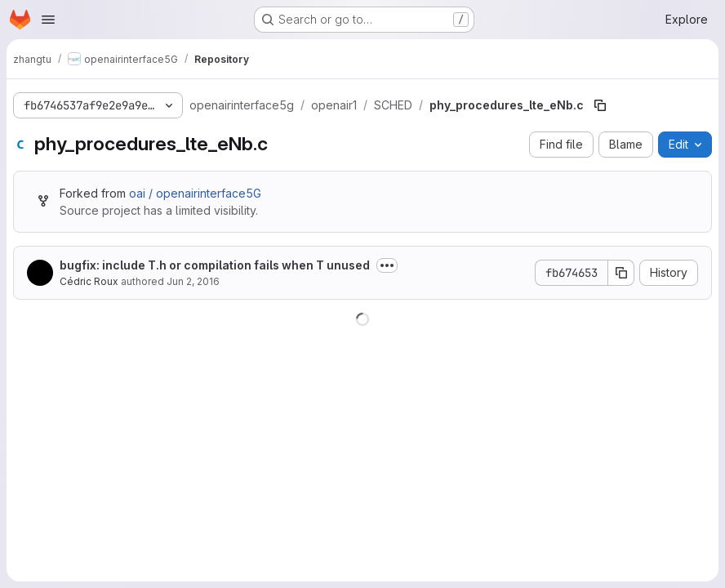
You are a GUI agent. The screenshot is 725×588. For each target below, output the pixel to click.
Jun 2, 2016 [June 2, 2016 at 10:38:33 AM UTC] (193, 281)
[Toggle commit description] (387, 265)
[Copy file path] (600, 105)
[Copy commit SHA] (621, 273)
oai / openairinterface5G (195, 193)
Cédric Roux (89, 281)
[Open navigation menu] (48, 20)
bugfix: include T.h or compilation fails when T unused (215, 265)
